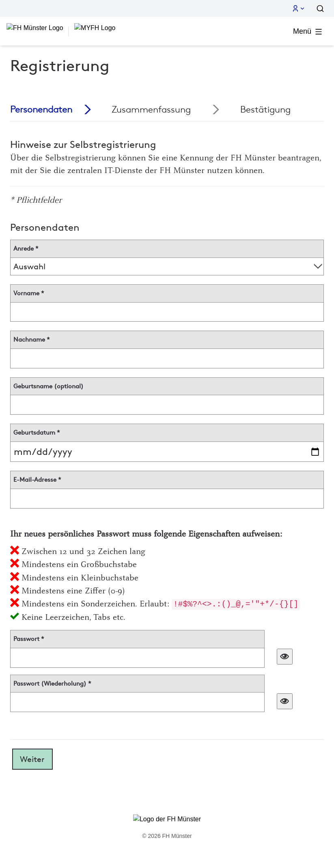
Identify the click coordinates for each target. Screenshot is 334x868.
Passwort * (29, 639)
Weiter (32, 759)
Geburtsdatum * (37, 433)
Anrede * (26, 249)
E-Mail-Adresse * (37, 480)
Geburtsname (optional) (48, 386)
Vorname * (29, 293)
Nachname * (32, 340)
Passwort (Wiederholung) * (52, 684)
